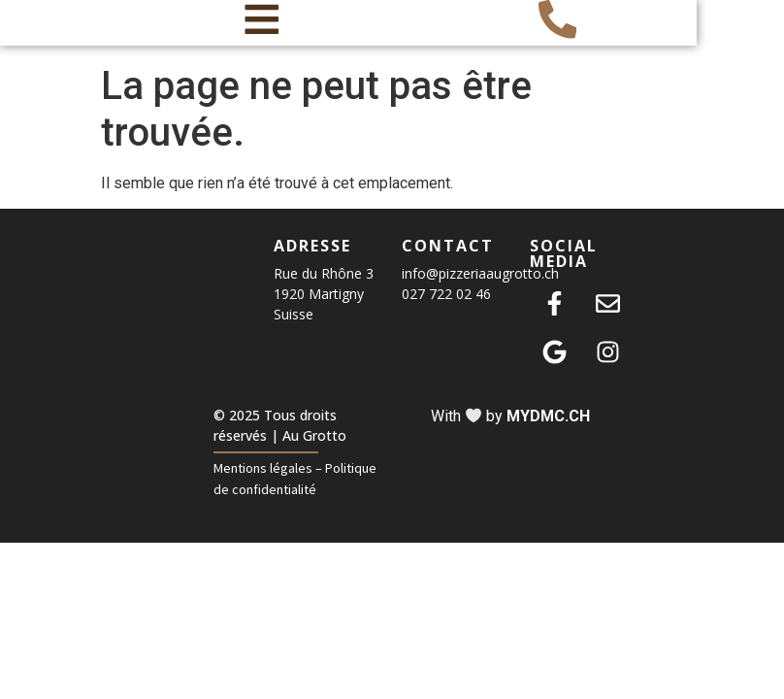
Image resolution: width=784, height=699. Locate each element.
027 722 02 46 (446, 316)
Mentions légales (263, 489)
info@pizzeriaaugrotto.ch (480, 296)
